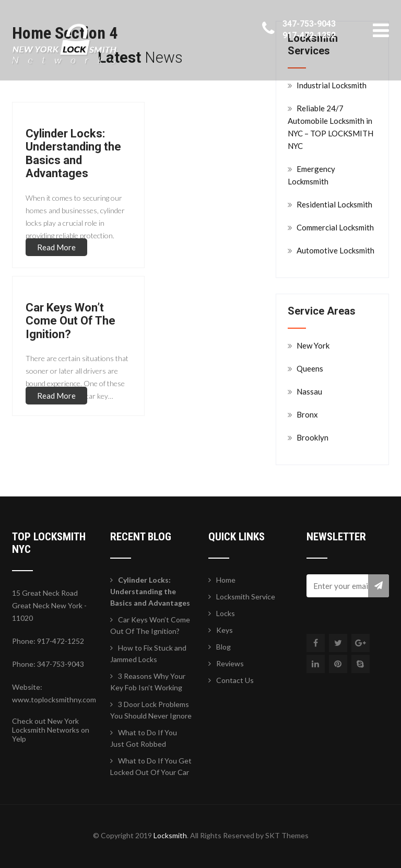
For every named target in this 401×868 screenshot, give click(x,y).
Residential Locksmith (334, 204)
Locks (226, 613)
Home (226, 580)
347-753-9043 (309, 24)
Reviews (230, 663)
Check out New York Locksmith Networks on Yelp (51, 730)
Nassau (309, 391)
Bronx (307, 414)
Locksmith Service (246, 597)
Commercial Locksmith (335, 227)
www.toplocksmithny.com (54, 699)
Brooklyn (312, 437)
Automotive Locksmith (335, 250)
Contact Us (235, 680)
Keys (225, 630)
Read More (56, 247)
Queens (310, 368)
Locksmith (170, 835)
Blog (223, 647)
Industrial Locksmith (332, 85)
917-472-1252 (309, 35)
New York (313, 345)
